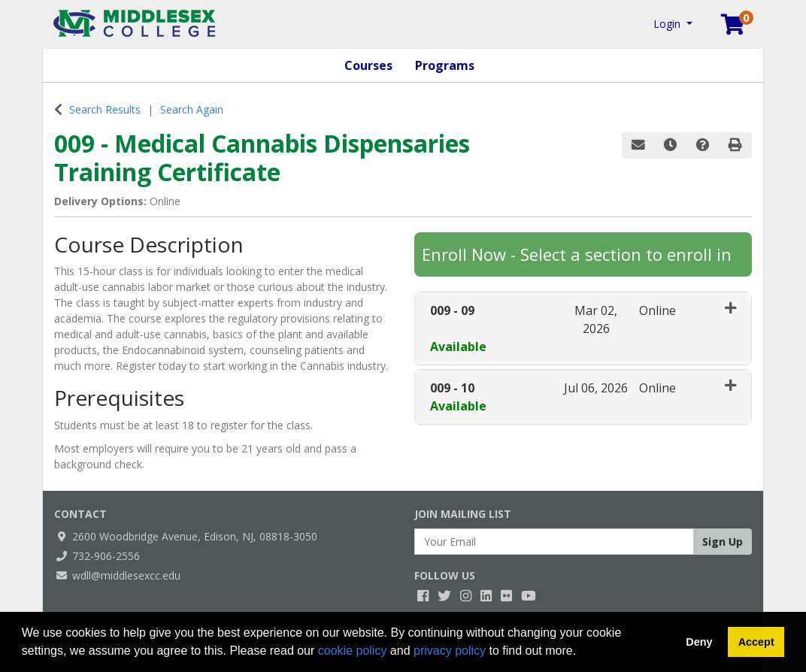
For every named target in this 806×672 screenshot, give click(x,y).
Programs (445, 65)
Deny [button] (699, 642)
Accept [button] (756, 642)
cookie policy (353, 651)
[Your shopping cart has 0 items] (734, 28)
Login (668, 24)
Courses (368, 65)
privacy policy (450, 651)
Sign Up (723, 542)
